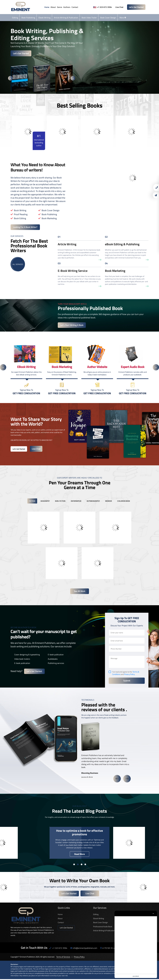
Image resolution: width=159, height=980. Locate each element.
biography (45, 501)
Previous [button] (10, 78)
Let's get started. (35, 672)
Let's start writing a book (72, 326)
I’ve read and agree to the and (126, 674)
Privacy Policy (129, 675)
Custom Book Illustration (130, 927)
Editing (15, 18)
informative (76, 501)
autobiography (93, 501)
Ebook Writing (44, 18)
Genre (60, 7)
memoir (109, 501)
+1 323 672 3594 (102, 7)
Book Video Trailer (89, 18)
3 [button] (82, 865)
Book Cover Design (108, 18)
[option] (22, 78)
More (123, 18)
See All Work (80, 592)
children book (124, 501)
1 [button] (74, 865)
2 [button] (78, 865)
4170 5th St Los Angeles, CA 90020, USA (119, 949)
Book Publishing (28, 18)
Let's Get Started (136, 7)
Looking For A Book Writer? (26, 227)
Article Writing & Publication (66, 18)
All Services (18, 265)
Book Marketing (127, 919)
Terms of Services (63, 958)
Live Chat (119, 7)
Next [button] (73, 78)
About (53, 7)
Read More (79, 855)
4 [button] (85, 865)
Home (47, 7)
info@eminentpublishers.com (84, 949)
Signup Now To (26, 392)
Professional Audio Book (103, 927)
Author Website (127, 923)
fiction (32, 501)
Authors (67, 7)
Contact (75, 7)
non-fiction (60, 501)
